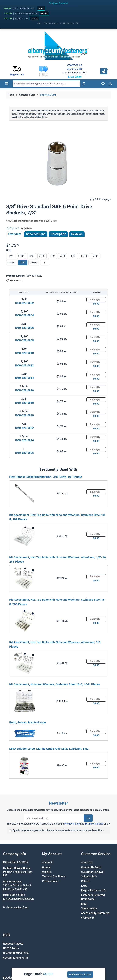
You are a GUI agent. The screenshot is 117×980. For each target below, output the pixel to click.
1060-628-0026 (24, 453)
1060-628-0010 (24, 353)
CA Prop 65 (88, 918)
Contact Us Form (91, 867)
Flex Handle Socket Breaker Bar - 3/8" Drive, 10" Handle (46, 477)
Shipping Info (89, 876)
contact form (21, 907)
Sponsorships (89, 908)
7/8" (23, 263)
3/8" (32, 256)
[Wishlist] (103, 84)
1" (45, 263)
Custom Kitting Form (15, 958)
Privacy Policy (72, 824)
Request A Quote (13, 944)
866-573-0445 (75, 69)
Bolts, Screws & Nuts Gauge (28, 722)
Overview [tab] (15, 234)
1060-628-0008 (24, 340)
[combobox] (47, 84)
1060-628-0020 (24, 415)
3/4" (96, 256)
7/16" (42, 256)
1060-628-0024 (24, 440)
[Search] (84, 84)
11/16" (84, 256)
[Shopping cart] (104, 71)
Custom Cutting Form (16, 953)
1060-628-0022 (24, 428)
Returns (86, 881)
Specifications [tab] (36, 234)
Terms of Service (94, 824)
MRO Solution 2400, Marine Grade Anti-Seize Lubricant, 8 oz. (49, 749)
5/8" (73, 256)
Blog (84, 904)
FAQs (84, 886)
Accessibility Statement (95, 913)
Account (47, 863)
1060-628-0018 (24, 403)
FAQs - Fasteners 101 (94, 891)
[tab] (58, 234)
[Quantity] (96, 300)
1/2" (53, 256)
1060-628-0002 (24, 303)
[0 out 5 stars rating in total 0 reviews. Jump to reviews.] (19, 228)
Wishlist (47, 872)
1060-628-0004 (24, 315)
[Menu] (7, 84)
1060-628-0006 (24, 328)
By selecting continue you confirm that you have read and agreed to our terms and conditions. (58, 830)
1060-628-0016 (24, 390)
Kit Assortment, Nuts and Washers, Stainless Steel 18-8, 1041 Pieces (55, 684)
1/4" (11, 256)
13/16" (12, 263)
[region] (58, 162)
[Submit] (88, 818)
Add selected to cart (80, 974)
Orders (46, 867)
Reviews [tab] (77, 234)
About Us (87, 863)
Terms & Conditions (54, 876)
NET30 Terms (11, 948)
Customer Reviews (92, 872)
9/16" (63, 256)
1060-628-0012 (24, 365)
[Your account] (110, 84)
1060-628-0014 (24, 378)
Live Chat (75, 77)
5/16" (21, 256)
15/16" (34, 263)
